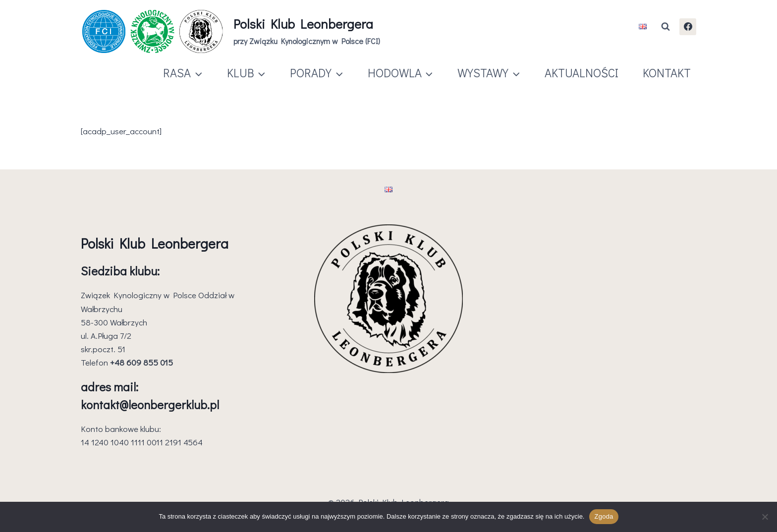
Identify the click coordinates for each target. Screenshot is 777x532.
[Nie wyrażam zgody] (765, 517)
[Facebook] (688, 27)
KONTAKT (667, 73)
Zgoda (604, 516)
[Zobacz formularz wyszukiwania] (666, 27)
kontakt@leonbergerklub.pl (150, 404)
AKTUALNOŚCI (582, 73)
